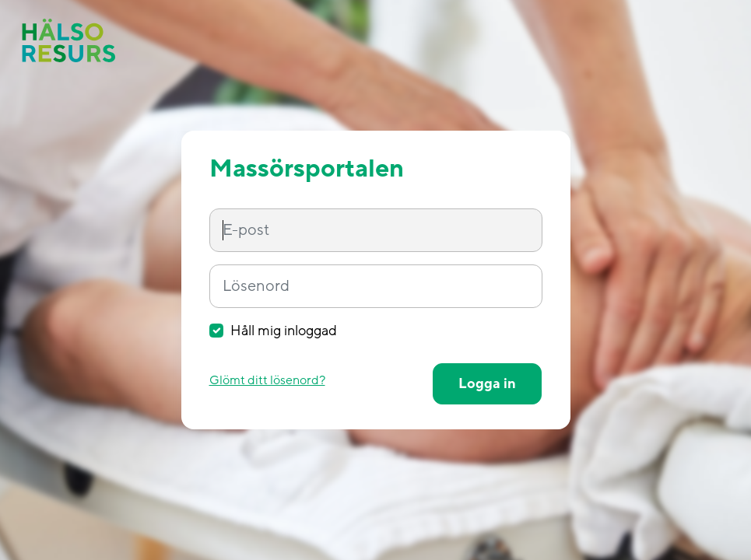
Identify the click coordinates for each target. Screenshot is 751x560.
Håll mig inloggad (284, 331)
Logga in (487, 384)
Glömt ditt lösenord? (267, 380)
